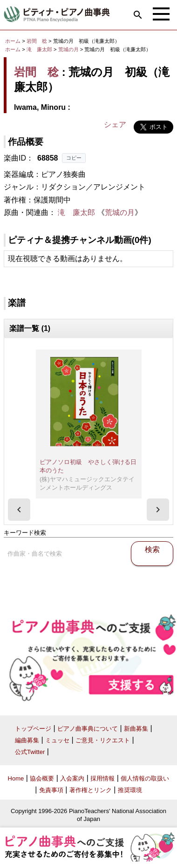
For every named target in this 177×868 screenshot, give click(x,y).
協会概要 (42, 778)
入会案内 (72, 778)
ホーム (13, 41)
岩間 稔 (37, 41)
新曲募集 (136, 729)
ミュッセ (57, 740)
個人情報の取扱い (145, 778)
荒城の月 (69, 49)
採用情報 (102, 778)
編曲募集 (27, 740)
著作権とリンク (91, 790)
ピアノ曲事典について (88, 729)
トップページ (33, 729)
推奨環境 (130, 790)
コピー (74, 158)
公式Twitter (30, 752)
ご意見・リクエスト (103, 740)
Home (16, 778)
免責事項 (51, 790)
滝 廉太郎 (39, 49)
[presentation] (19, 510)
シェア (115, 124)
